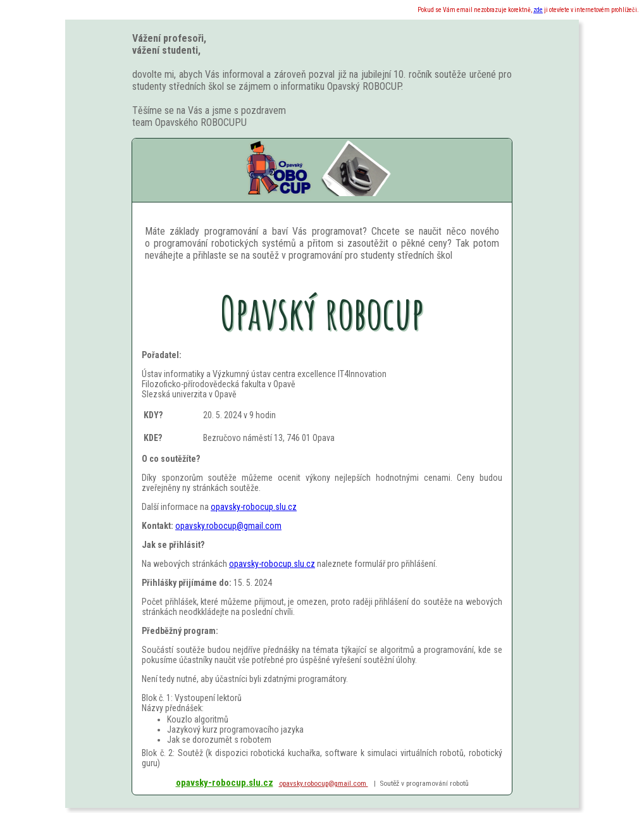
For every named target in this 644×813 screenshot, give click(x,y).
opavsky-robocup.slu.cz (254, 507)
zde (538, 10)
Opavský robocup (322, 312)
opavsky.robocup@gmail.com (228, 526)
